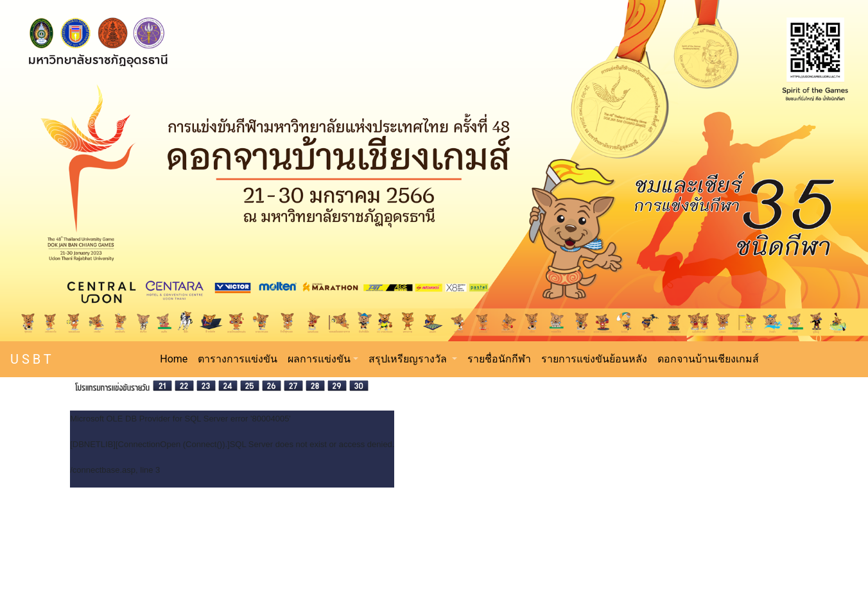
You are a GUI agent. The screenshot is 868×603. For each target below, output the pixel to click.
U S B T (31, 359)
